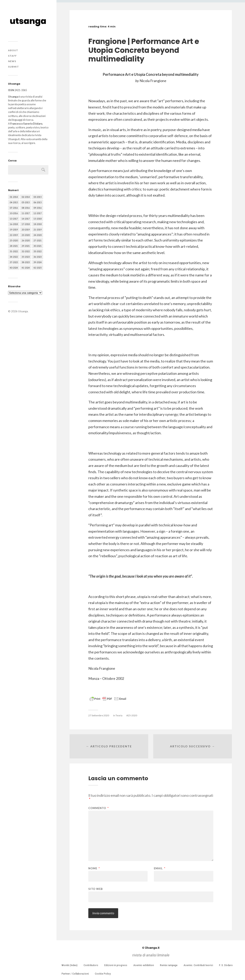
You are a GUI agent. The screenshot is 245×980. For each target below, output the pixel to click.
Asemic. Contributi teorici (198, 965)
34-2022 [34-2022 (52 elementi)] (14, 257)
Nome (94, 868)
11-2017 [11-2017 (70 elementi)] (26, 213)
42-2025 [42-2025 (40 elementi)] (38, 268)
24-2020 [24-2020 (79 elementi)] (38, 235)
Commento (99, 808)
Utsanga (23, 311)
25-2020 (132, 715)
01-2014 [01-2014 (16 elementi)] (14, 197)
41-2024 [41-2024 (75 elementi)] (26, 268)
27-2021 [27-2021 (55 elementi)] (38, 240)
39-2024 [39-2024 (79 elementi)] (38, 262)
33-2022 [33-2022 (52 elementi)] (38, 251)
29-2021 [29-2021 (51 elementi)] (26, 246)
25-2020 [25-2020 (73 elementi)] (14, 240)
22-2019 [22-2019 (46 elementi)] (14, 235)
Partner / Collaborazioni (75, 974)
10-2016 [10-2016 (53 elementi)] (14, 213)
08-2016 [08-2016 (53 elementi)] (26, 208)
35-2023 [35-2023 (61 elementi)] (26, 257)
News (12, 61)
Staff (12, 56)
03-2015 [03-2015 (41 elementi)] (38, 197)
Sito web (96, 889)
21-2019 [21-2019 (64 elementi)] (38, 230)
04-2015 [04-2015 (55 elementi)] (14, 202)
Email (160, 868)
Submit (14, 67)
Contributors (91, 965)
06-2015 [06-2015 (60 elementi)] (38, 202)
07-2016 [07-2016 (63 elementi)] (14, 208)
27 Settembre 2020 (99, 715)
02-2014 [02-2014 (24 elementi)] (26, 197)
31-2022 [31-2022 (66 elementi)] (14, 251)
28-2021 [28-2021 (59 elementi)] (14, 246)
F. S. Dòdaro (226, 965)
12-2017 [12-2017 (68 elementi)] (38, 213)
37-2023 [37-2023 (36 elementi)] (14, 262)
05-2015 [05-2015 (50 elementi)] (26, 202)
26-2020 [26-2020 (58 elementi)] (26, 240)
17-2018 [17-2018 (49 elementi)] (26, 224)
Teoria (119, 715)
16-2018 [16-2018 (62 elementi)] (14, 224)
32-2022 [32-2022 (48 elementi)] (26, 251)
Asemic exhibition (144, 965)
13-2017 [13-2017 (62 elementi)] (14, 219)
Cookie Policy (103, 974)
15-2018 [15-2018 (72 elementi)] (38, 219)
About (13, 50)
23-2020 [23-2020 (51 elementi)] (26, 235)
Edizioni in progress (116, 965)
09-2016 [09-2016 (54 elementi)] (38, 208)
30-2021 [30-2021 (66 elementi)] (38, 246)
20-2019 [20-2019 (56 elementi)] (26, 230)
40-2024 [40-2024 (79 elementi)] (14, 268)
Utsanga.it (151, 948)
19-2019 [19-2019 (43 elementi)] (14, 230)
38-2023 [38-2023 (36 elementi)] (26, 262)
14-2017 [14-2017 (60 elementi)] (26, 219)
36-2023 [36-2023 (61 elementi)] (38, 257)
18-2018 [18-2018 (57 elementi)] (38, 224)
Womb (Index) (69, 965)
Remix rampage (169, 965)
